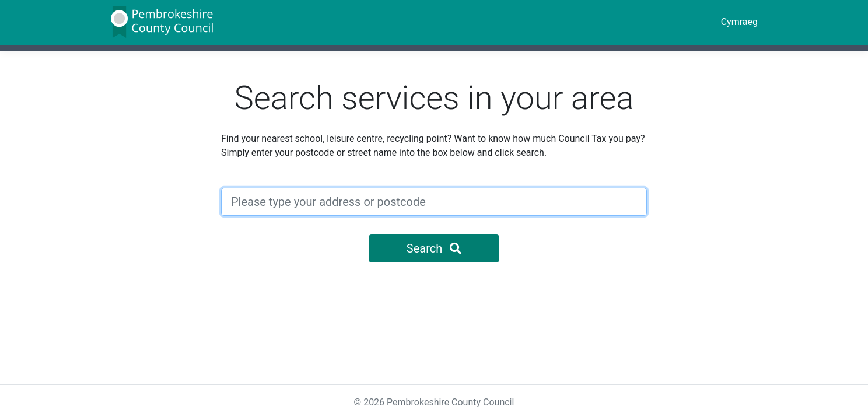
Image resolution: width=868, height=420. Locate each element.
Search (434, 249)
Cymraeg (739, 22)
